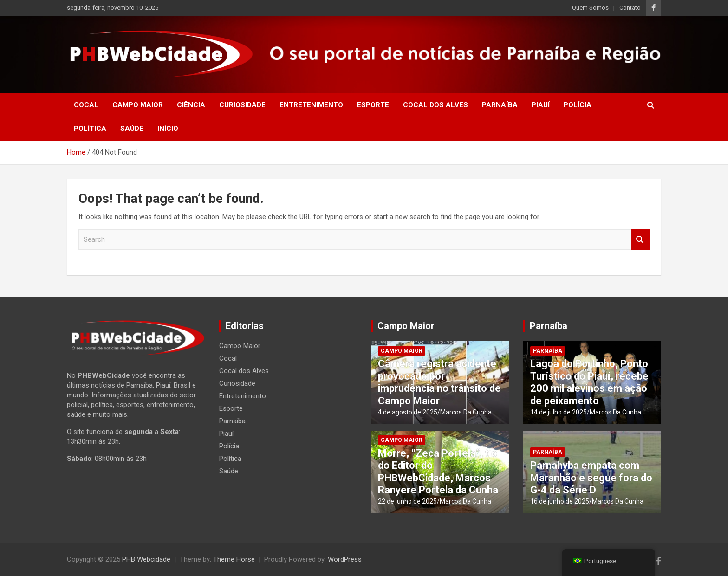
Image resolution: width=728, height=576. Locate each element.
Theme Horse (234, 559)
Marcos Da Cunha (466, 412)
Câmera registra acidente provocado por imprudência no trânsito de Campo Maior (439, 382)
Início (168, 129)
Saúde (132, 129)
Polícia (578, 105)
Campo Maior (138, 105)
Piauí (541, 105)
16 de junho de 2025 (560, 501)
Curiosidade (242, 105)
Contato (630, 8)
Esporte (373, 105)
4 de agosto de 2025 (408, 412)
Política (90, 129)
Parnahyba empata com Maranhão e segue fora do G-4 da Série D (591, 478)
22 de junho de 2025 (407, 501)
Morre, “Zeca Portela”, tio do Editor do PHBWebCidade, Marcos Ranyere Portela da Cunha (438, 472)
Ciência (191, 105)
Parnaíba (500, 105)
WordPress (345, 559)
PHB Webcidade (146, 559)
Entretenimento (311, 105)
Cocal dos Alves (435, 105)
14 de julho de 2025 (559, 412)
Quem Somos (590, 8)
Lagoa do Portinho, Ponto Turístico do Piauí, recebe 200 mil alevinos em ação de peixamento (589, 382)
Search (640, 240)
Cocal (86, 105)
